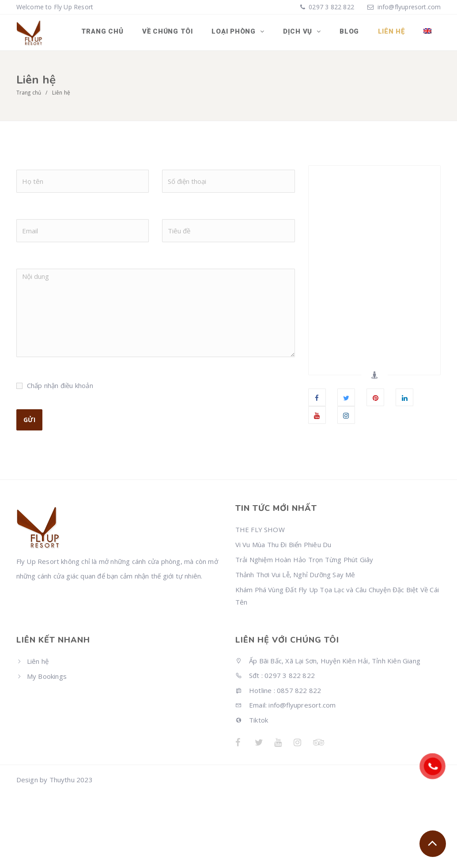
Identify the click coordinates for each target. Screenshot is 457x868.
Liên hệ (393, 32)
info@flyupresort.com (409, 7)
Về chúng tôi (174, 32)
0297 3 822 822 (330, 7)
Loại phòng (240, 32)
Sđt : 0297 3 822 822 (275, 675)
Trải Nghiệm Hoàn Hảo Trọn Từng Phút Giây (304, 559)
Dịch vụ (303, 32)
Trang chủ (110, 32)
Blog (352, 32)
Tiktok (252, 719)
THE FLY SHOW (260, 529)
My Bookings (47, 676)
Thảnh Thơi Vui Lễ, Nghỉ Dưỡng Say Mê (295, 574)
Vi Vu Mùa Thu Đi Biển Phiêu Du (283, 544)
